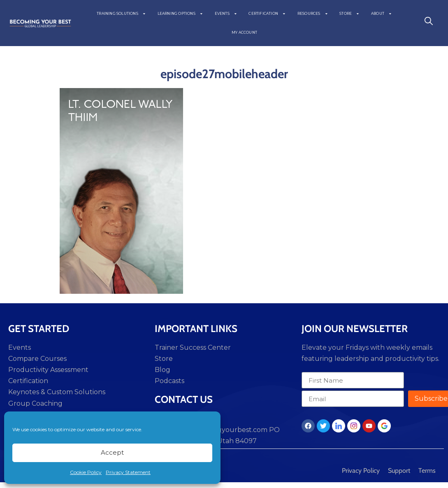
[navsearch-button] (429, 23)
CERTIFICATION (267, 14)
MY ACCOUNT (244, 33)
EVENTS (226, 14)
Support (399, 471)
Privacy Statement (128, 472)
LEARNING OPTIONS (180, 14)
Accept (112, 452)
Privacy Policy (361, 471)
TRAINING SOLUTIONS (121, 14)
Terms (427, 471)
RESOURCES (313, 14)
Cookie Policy (86, 472)
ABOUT (382, 14)
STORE (349, 14)
